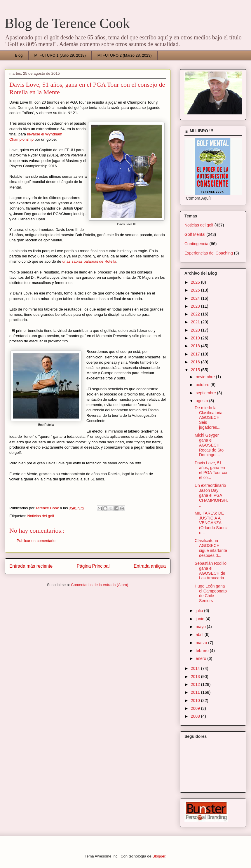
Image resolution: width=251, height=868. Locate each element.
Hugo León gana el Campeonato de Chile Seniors (211, 593)
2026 (196, 282)
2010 (196, 700)
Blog (19, 55)
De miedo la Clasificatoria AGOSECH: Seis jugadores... (209, 418)
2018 (196, 346)
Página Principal (93, 566)
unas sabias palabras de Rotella (89, 261)
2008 (196, 716)
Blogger (159, 856)
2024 (196, 298)
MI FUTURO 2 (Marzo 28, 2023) (125, 55)
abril (200, 635)
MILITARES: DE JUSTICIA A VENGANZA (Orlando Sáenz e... (211, 523)
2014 (196, 668)
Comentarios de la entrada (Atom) (100, 585)
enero (201, 658)
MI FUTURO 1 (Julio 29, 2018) (60, 55)
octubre (203, 385)
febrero (203, 651)
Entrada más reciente (31, 566)
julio (200, 611)
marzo (202, 643)
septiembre (206, 393)
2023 (196, 306)
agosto (202, 401)
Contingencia (196, 244)
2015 (196, 370)
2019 (196, 338)
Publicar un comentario (36, 541)
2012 (196, 684)
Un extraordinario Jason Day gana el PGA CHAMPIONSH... (211, 495)
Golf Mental (195, 234)
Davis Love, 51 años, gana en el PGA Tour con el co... (212, 470)
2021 (196, 322)
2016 (196, 362)
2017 (196, 354)
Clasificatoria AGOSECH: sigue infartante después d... (211, 548)
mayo (201, 627)
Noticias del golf (41, 516)
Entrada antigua (150, 566)
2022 (196, 314)
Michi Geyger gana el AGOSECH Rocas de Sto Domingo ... (209, 445)
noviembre (206, 377)
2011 (196, 692)
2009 (196, 708)
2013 (196, 677)
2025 (196, 290)
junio (200, 619)
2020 (196, 330)
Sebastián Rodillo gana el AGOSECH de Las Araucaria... (211, 571)
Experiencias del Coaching (209, 253)
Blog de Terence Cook (67, 23)
